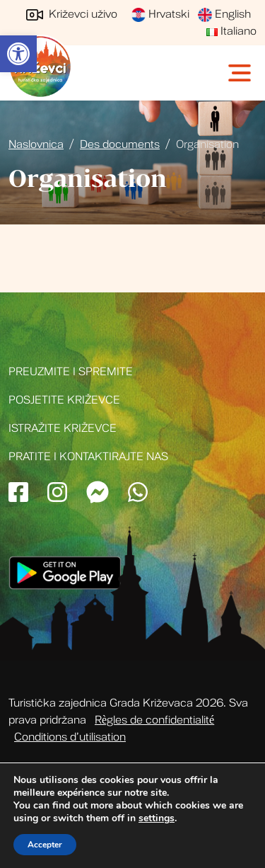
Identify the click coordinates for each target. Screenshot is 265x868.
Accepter (45, 845)
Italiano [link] (231, 31)
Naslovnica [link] (36, 144)
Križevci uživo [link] (72, 14)
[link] (18, 54)
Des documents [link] (120, 144)
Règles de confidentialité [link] (154, 720)
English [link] (224, 14)
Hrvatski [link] (160, 14)
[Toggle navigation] (241, 73)
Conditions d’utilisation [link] (70, 737)
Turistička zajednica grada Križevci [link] (40, 67)
